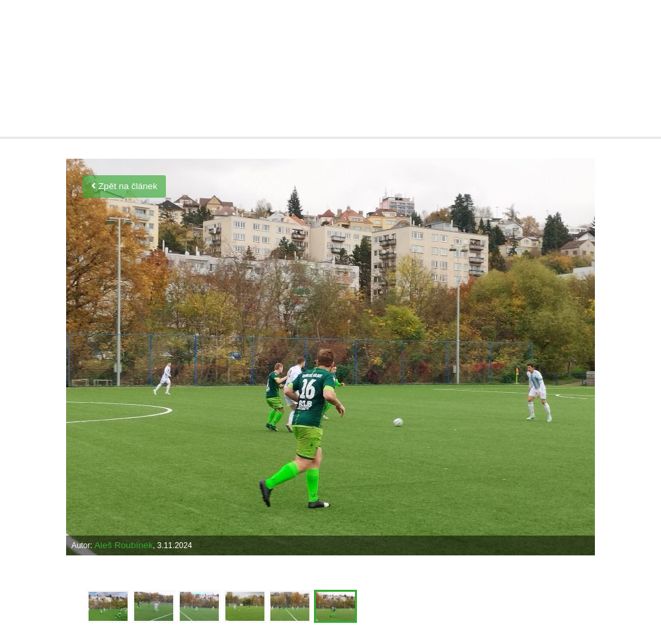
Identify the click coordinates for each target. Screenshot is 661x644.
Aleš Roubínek (124, 545)
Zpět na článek (124, 186)
